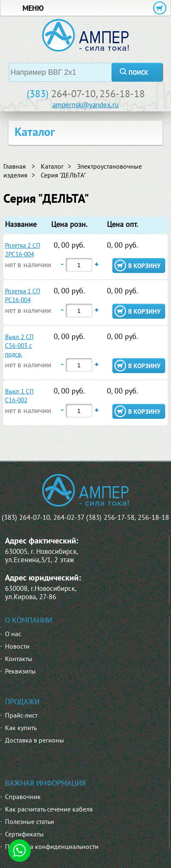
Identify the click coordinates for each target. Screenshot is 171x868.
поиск (138, 73)
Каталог (52, 166)
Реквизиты (20, 671)
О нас (13, 634)
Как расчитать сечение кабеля (49, 809)
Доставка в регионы (35, 740)
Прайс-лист (21, 715)
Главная (15, 166)
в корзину (144, 266)
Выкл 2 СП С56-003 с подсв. (19, 345)
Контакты (19, 659)
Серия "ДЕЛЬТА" (63, 175)
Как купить (21, 728)
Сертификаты (24, 834)
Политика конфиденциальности (52, 846)
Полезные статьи (30, 821)
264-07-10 (73, 94)
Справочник (23, 797)
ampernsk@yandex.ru (85, 105)
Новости (17, 646)
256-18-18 (122, 94)
